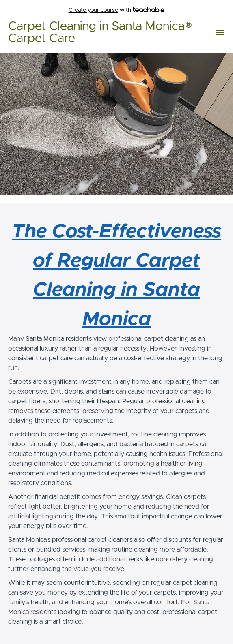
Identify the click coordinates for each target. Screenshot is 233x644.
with (117, 10)
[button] (220, 32)
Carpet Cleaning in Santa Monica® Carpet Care (100, 32)
